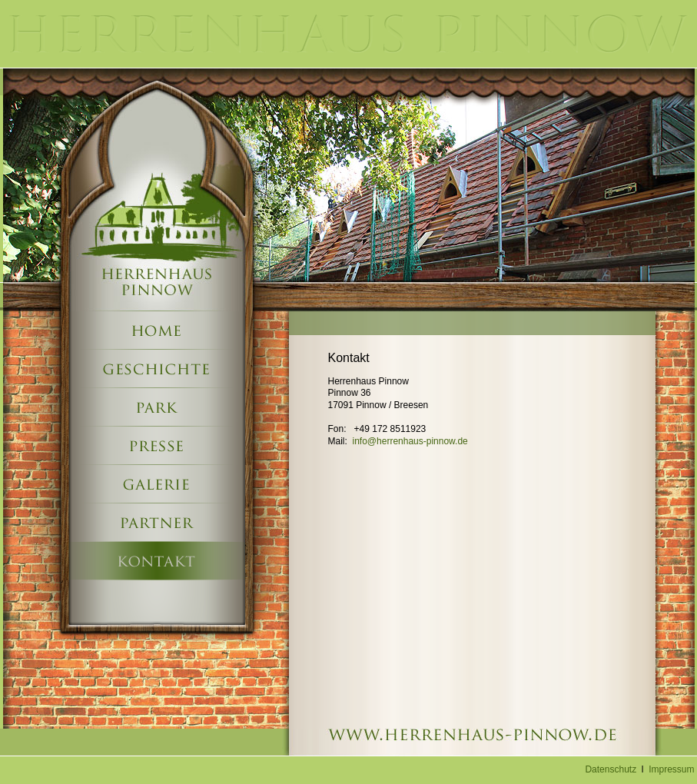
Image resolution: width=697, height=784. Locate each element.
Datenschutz (611, 769)
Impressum (671, 769)
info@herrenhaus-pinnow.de (410, 441)
